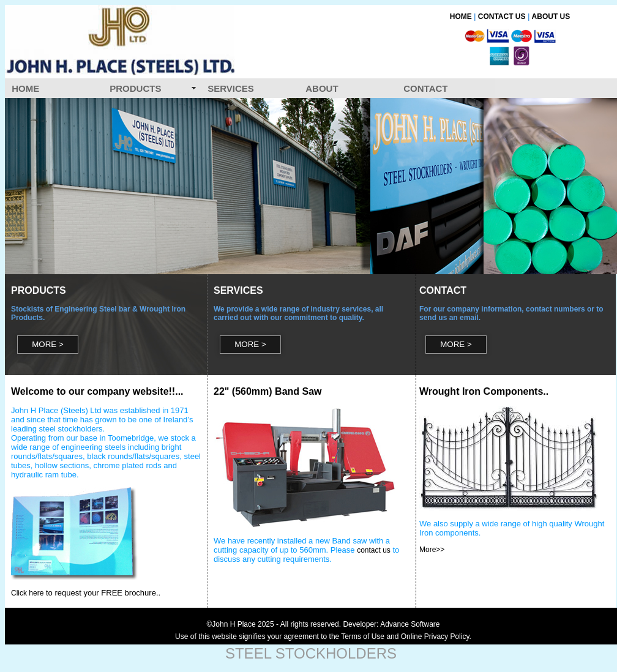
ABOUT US (551, 17)
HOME (461, 17)
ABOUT (322, 88)
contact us (374, 550)
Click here (27, 593)
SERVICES (231, 88)
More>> (432, 550)
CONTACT (425, 88)
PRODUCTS (135, 88)
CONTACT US (502, 17)
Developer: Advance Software (391, 624)
